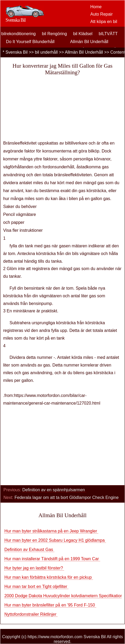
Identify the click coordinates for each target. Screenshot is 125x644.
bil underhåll (46, 52)
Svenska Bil (17, 52)
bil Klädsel (83, 34)
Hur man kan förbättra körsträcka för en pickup (48, 577)
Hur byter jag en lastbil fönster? (34, 568)
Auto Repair (102, 14)
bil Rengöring (54, 34)
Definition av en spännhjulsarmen (54, 490)
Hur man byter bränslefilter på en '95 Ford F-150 (50, 605)
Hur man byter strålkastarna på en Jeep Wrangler (51, 531)
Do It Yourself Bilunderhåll (30, 42)
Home (96, 7)
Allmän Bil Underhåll (89, 42)
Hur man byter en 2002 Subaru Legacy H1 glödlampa (55, 540)
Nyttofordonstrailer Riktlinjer (31, 614)
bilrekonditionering (19, 34)
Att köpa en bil (104, 22)
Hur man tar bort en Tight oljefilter (36, 587)
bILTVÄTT (108, 34)
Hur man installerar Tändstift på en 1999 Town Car (52, 559)
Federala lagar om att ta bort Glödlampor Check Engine (67, 497)
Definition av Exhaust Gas (29, 550)
